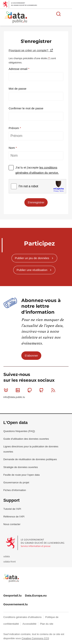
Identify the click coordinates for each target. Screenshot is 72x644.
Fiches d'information (15, 490)
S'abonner (31, 356)
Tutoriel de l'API (12, 509)
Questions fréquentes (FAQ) (19, 431)
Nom (12, 148)
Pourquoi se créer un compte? (29, 50)
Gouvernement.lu (16, 604)
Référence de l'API (14, 517)
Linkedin (19, 390)
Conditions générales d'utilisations (23, 617)
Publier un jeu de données (32, 258)
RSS (54, 390)
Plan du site (47, 624)
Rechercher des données (59, 14)
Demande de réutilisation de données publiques (30, 459)
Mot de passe (17, 89)
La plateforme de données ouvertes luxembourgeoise (47, 18)
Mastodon (30, 390)
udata (7, 556)
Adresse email (18, 69)
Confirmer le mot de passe (26, 108)
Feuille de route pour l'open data (22, 475)
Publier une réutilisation (32, 270)
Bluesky (7, 390)
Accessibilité (30, 624)
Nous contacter (12, 524)
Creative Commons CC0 (35, 638)
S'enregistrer (36, 202)
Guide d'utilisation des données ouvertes (26, 439)
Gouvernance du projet (16, 482)
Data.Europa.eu (36, 595)
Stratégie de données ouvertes (21, 467)
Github (42, 390)
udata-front (10, 562)
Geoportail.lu (13, 595)
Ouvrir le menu (67, 14)
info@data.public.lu (14, 397)
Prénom (14, 128)
